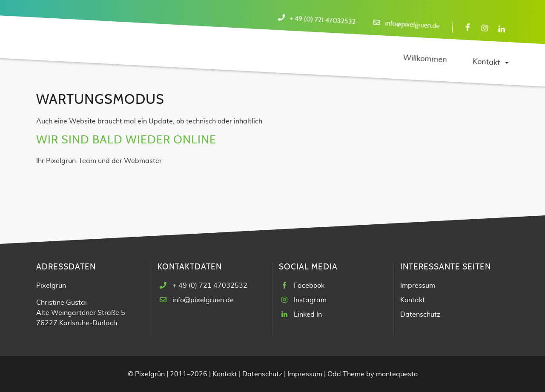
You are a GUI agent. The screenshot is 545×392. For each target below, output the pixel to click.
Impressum (418, 286)
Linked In (308, 315)
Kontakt (413, 300)
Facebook (309, 286)
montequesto (397, 374)
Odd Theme (346, 374)
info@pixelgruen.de (412, 25)
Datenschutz (420, 315)
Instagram (310, 300)
